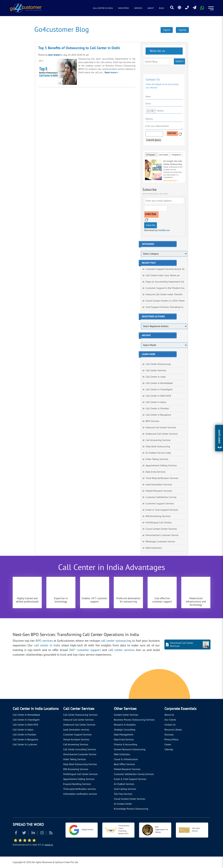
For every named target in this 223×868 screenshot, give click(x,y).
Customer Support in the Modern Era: (165, 288)
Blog (161, 8)
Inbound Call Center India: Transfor (164, 294)
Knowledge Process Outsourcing (131, 809)
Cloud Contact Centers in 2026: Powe (165, 301)
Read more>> (112, 72)
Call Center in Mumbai (157, 408)
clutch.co (49, 845)
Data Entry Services (156, 472)
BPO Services (152, 421)
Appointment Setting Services (161, 466)
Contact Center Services (126, 715)
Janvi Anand (54, 55)
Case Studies (163, 155)
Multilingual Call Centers (159, 523)
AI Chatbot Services (124, 784)
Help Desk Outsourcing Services (80, 764)
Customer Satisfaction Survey (161, 497)
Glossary (169, 735)
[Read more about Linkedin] (33, 833)
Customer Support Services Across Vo (165, 269)
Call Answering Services (158, 440)
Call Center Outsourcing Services (80, 715)
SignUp (182, 30)
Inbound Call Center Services (161, 428)
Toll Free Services (123, 794)
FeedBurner (164, 230)
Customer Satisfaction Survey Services (134, 774)
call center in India (47, 645)
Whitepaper (151, 155)
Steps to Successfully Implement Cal (165, 282)
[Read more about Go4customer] (26, 8)
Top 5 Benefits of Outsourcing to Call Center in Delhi (79, 48)
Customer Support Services (160, 504)
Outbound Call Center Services (162, 434)
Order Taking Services (157, 459)
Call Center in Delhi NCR (158, 396)
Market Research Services (159, 491)
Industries (123, 8)
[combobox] (151, 111)
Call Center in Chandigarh (159, 389)
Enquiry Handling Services (77, 784)
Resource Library (173, 730)
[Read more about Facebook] (16, 833)
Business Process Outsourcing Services (134, 720)
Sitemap (169, 749)
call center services (121, 650)
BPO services (44, 641)
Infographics (176, 155)
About (151, 8)
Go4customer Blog (62, 30)
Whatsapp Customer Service (160, 542)
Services (138, 8)
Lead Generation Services (159, 485)
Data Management (124, 735)
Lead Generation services (76, 730)
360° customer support (85, 650)
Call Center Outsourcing (158, 364)
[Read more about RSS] (51, 833)
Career (168, 745)
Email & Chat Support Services (162, 510)
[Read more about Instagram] (42, 833)
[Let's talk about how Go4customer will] (171, 685)
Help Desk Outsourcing (158, 447)
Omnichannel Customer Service (162, 535)
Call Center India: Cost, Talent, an (163, 275)
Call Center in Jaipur (156, 402)
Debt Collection (154, 548)
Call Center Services (156, 370)
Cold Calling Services (125, 789)
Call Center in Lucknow (25, 745)
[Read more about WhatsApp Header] (202, 9)
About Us (169, 715)
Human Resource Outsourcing (130, 749)
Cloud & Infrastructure (126, 759)
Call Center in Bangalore (158, 415)
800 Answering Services (158, 516)
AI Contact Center (123, 804)
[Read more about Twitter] (24, 833)
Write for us (157, 51)
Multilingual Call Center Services (80, 774)
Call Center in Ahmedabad (159, 383)
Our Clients (170, 720)
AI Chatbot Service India (158, 453)
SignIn (167, 30)
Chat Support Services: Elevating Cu (165, 307)
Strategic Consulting (125, 730)
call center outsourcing (116, 641)
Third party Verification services (80, 789)
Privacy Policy (171, 740)
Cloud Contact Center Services (161, 529)
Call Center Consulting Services (80, 749)
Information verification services (80, 794)
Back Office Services (124, 764)
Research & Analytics (125, 725)
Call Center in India (103, 8)
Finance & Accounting (125, 745)
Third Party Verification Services (162, 478)
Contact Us (170, 725)
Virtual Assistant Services (76, 740)
